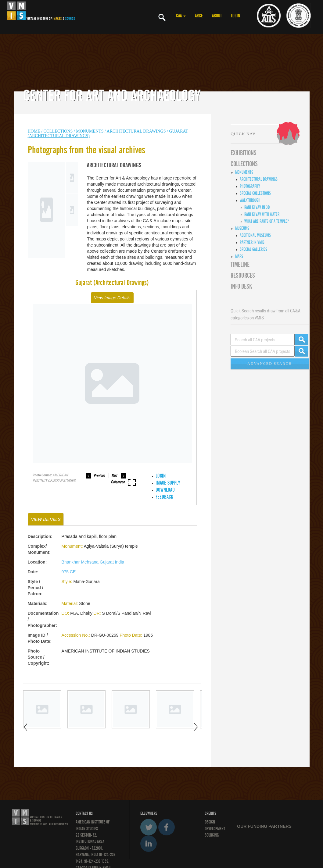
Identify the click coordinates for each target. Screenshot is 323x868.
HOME (34, 131)
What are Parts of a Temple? (267, 221)
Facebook (167, 827)
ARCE (199, 16)
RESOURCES (243, 276)
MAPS (239, 256)
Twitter (149, 827)
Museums (242, 228)
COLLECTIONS (59, 131)
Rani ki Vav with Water (262, 214)
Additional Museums (255, 235)
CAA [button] (181, 16)
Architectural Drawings (136, 131)
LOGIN (235, 16)
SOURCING (212, 835)
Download (165, 490)
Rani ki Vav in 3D (257, 207)
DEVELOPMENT (215, 829)
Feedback (164, 497)
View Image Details (112, 298)
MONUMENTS (90, 131)
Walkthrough (250, 200)
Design (210, 822)
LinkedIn (149, 844)
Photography (250, 186)
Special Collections (255, 193)
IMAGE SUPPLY (168, 483)
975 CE (69, 572)
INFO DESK (241, 286)
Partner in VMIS (252, 242)
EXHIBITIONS (244, 153)
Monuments (244, 172)
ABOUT (217, 16)
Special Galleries (253, 249)
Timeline (240, 265)
